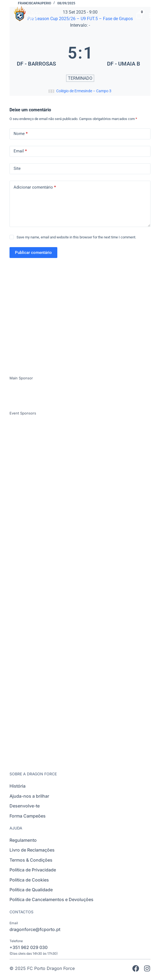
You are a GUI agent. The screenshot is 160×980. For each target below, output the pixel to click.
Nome (21, 134)
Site (17, 168)
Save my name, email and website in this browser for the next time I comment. (76, 237)
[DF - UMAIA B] (124, 53)
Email (20, 151)
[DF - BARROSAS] (36, 53)
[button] (152, 15)
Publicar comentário (33, 253)
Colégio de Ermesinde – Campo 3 (84, 91)
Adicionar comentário (35, 187)
